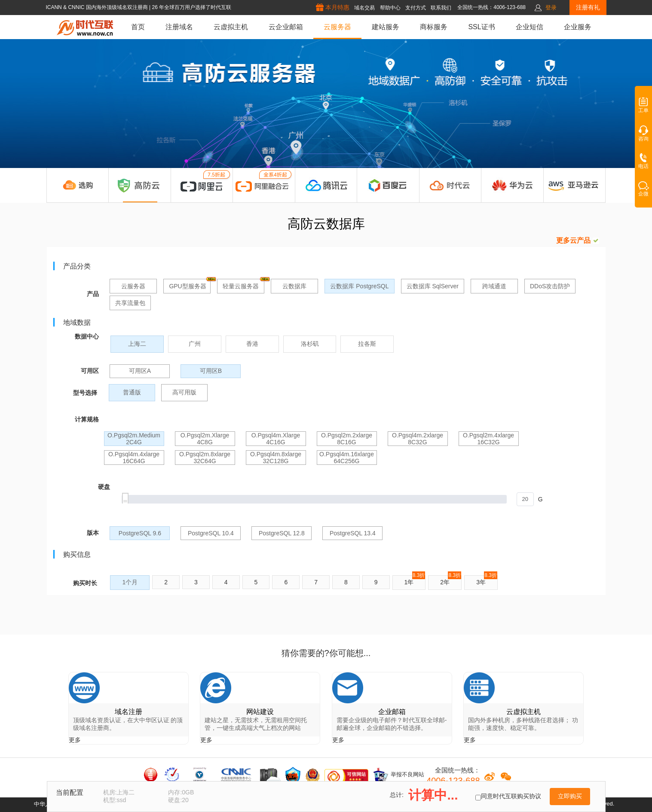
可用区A (140, 371)
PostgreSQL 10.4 (211, 533)
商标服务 (434, 27)
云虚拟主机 (231, 27)
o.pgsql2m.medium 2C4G (134, 439)
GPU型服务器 (190, 284)
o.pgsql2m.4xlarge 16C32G (488, 439)
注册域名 (179, 27)
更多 (75, 740)
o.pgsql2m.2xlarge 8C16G (347, 439)
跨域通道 (494, 286)
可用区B (211, 371)
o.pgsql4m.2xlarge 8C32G (418, 439)
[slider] (328, 499)
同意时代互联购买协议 (511, 796)
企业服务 (578, 27)
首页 (138, 27)
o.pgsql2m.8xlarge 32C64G (205, 458)
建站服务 (386, 27)
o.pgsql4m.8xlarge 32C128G (276, 458)
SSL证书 (481, 27)
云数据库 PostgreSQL (359, 286)
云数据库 (294, 286)
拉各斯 (367, 344)
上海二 (137, 344)
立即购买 (570, 796)
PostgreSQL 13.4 (353, 533)
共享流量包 (130, 303)
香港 (252, 344)
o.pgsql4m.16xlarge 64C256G (347, 458)
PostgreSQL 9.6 (140, 533)
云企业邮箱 (286, 27)
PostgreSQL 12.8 (282, 533)
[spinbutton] (525, 499)
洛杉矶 (310, 344)
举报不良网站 (398, 775)
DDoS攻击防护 (550, 286)
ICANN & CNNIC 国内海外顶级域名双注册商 (97, 7)
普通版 (132, 392)
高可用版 (184, 392)
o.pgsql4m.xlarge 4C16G (276, 439)
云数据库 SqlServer (433, 286)
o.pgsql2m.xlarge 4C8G (205, 439)
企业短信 (530, 27)
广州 (195, 344)
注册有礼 (588, 7)
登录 (551, 8)
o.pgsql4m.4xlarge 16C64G (134, 458)
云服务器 (337, 27)
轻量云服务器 (243, 284)
